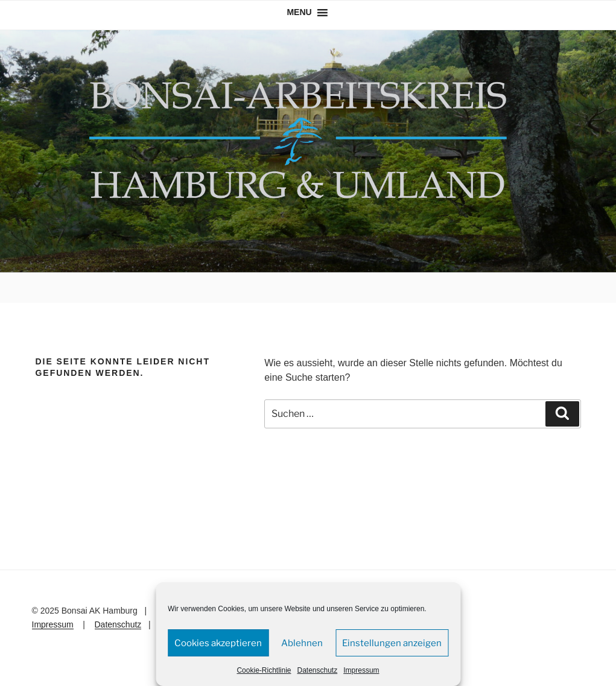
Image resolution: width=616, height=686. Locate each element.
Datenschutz (318, 670)
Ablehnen (302, 643)
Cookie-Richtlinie (264, 670)
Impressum (361, 670)
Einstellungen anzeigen (392, 643)
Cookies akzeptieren (218, 643)
